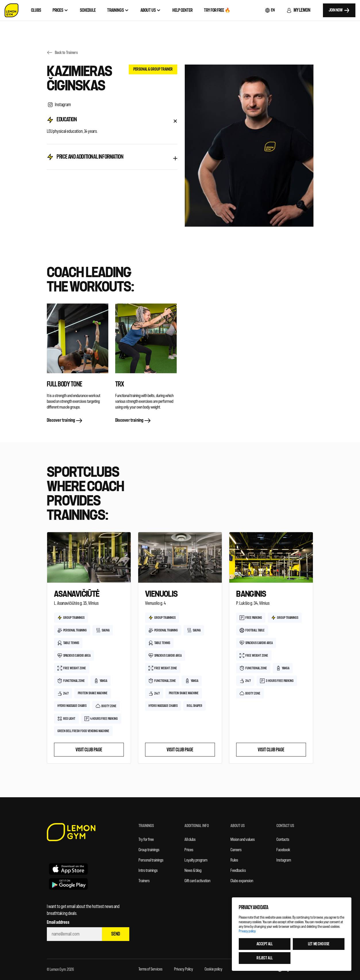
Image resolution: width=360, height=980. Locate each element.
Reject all (264, 958)
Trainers (144, 881)
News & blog (193, 871)
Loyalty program (196, 860)
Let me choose (319, 944)
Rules (234, 860)
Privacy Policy (184, 969)
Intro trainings (148, 871)
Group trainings (149, 850)
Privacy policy (247, 931)
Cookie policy (213, 969)
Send (116, 934)
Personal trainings (151, 860)
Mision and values (243, 840)
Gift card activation (197, 881)
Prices (189, 850)
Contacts (283, 840)
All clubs (190, 840)
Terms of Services (150, 969)
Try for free (146, 840)
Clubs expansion (242, 881)
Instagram (284, 860)
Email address (58, 922)
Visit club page (89, 750)
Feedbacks (238, 871)
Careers (236, 850)
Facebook (283, 850)
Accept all (265, 944)
